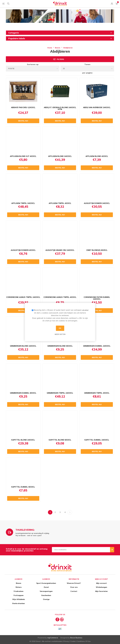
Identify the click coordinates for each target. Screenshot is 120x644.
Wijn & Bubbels (19, 599)
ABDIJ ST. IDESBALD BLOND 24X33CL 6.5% (60, 108)
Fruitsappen (19, 595)
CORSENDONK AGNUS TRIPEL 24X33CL (23, 297)
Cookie (73, 641)
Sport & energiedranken (46, 583)
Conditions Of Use (84, 641)
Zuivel (46, 587)
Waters (19, 587)
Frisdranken (19, 591)
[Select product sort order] (33, 69)
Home (50, 48)
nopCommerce (53, 638)
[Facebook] (57, 619)
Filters (60, 59)
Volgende (70, 512)
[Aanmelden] (81, 550)
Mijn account (101, 583)
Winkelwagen (101, 587)
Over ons (74, 587)
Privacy (66, 641)
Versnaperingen (46, 591)
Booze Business (76, 638)
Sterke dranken (19, 603)
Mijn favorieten (101, 591)
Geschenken (46, 595)
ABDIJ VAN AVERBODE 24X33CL (97, 107)
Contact (74, 591)
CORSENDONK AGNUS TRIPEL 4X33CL (60, 297)
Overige (46, 599)
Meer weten (60, 334)
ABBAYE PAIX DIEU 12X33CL (23, 107)
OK (60, 328)
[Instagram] (62, 619)
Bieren (19, 583)
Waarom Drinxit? (74, 583)
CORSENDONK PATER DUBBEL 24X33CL (97, 298)
